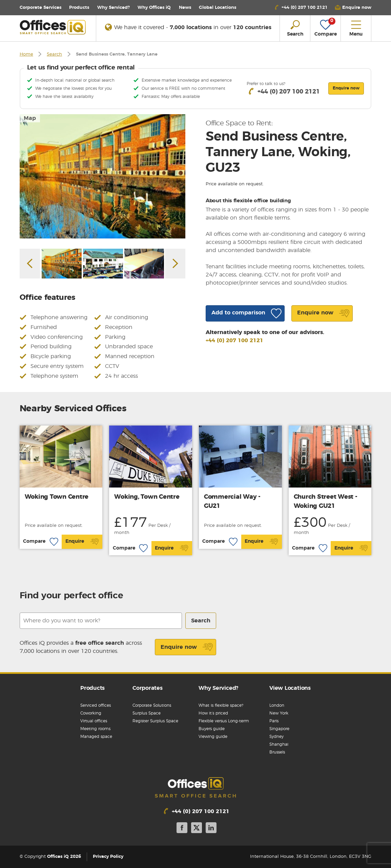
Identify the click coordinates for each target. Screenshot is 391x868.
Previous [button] (30, 264)
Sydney (276, 737)
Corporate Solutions (152, 705)
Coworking (91, 713)
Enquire (82, 542)
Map (30, 118)
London (277, 705)
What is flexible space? (221, 705)
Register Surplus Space (155, 721)
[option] (103, 176)
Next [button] (175, 264)
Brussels (277, 752)
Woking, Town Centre (147, 497)
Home (26, 54)
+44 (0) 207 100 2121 (234, 340)
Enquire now (187, 647)
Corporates (148, 688)
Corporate (40, 8)
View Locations (290, 688)
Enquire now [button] (346, 88)
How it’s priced (213, 713)
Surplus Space (147, 713)
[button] (353, 8)
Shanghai (279, 744)
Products (79, 8)
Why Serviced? (114, 8)
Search (54, 54)
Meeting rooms (95, 729)
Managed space (96, 737)
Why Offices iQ (154, 8)
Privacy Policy (108, 857)
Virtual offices (94, 721)
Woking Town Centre (57, 497)
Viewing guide (213, 737)
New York (279, 713)
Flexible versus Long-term (224, 721)
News (185, 8)
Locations (218, 8)
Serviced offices (96, 705)
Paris (274, 721)
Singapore (279, 729)
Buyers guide (212, 729)
